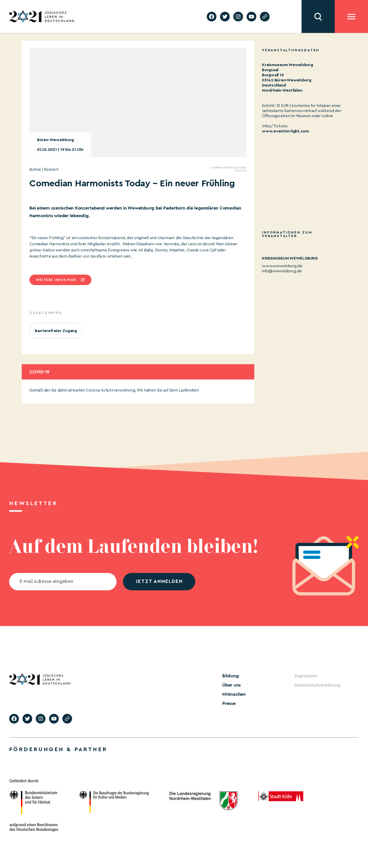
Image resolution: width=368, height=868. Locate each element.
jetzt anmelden (159, 582)
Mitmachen (234, 694)
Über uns (232, 685)
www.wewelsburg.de (282, 266)
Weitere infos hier (56, 280)
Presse (229, 703)
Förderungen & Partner (58, 749)
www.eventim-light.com (285, 131)
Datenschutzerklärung (317, 685)
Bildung (231, 676)
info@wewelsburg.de (282, 271)
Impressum (306, 676)
